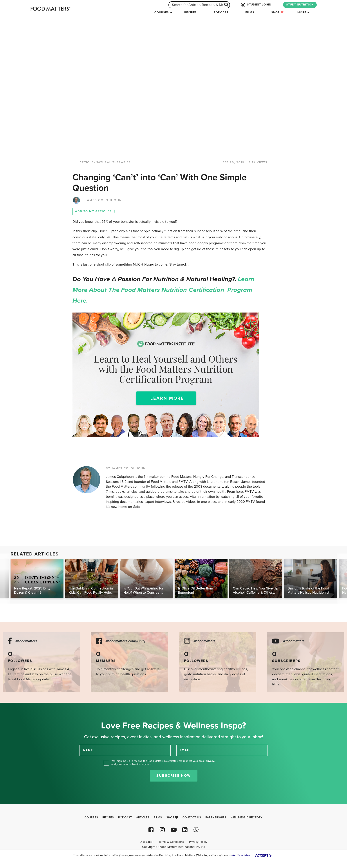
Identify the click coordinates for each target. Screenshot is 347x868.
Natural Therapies (113, 162)
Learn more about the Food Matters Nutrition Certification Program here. (164, 290)
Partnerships (216, 818)
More (302, 13)
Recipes (191, 13)
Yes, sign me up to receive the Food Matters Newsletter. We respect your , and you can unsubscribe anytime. (163, 763)
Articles (143, 818)
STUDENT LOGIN (256, 5)
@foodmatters (26, 641)
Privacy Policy (198, 842)
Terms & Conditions (171, 842)
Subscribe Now (174, 776)
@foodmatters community (125, 641)
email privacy (206, 761)
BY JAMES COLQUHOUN (126, 468)
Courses (162, 13)
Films (250, 13)
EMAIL (185, 750)
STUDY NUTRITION (300, 5)
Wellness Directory (247, 818)
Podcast (221, 13)
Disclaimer (146, 842)
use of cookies (240, 855)
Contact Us (192, 818)
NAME (88, 750)
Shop (277, 13)
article (87, 162)
